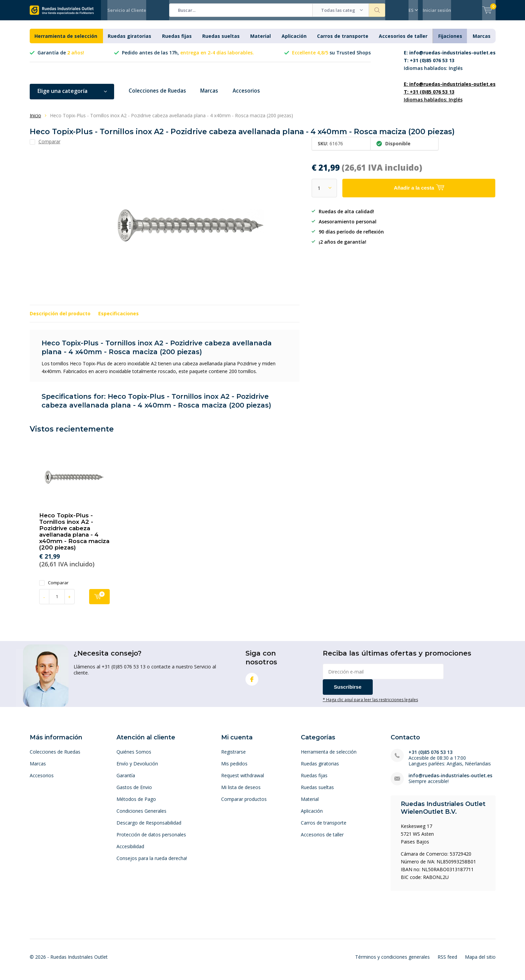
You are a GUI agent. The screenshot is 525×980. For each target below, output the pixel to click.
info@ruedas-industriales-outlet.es (450, 780)
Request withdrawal (243, 780)
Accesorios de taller (403, 41)
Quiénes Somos (134, 756)
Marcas (482, 41)
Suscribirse (348, 692)
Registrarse (233, 756)
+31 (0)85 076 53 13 (430, 757)
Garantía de (61, 58)
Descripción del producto (60, 318)
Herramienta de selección (66, 41)
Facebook (252, 683)
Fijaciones (450, 41)
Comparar (54, 587)
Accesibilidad (130, 851)
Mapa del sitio (480, 962)
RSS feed (447, 962)
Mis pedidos (234, 768)
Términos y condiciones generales (392, 962)
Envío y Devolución (137, 768)
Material (260, 41)
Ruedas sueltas (221, 41)
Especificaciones (119, 318)
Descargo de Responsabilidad (149, 827)
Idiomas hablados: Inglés (450, 65)
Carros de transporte (343, 41)
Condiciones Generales (141, 816)
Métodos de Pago (136, 804)
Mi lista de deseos (241, 792)
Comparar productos (244, 804)
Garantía (126, 780)
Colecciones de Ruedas (159, 96)
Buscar (377, 10)
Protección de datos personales (151, 839)
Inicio (35, 120)
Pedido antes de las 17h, (188, 58)
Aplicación (294, 41)
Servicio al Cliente (127, 10)
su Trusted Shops (331, 58)
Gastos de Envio (134, 792)
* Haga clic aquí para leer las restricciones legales (370, 705)
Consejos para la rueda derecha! (152, 863)
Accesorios (251, 96)
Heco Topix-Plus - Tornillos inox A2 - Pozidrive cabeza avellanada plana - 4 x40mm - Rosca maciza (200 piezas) (74, 536)
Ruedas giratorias (129, 41)
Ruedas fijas (177, 41)
